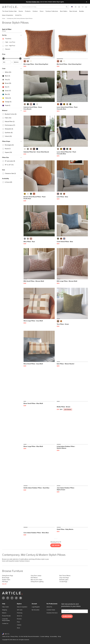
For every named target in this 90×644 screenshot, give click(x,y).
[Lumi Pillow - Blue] (72, 176)
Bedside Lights (64, 580)
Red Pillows (34, 578)
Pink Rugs (5, 582)
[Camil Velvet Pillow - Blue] (72, 221)
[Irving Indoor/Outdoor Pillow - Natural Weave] (72, 429)
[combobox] (72, 7)
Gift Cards (20, 610)
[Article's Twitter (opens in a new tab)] (16, 598)
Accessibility (54, 637)
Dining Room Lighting (37, 582)
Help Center (5, 607)
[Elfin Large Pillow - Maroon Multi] (72, 264)
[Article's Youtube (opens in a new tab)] (21, 598)
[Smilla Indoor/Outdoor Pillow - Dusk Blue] (39, 470)
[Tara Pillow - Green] (72, 303)
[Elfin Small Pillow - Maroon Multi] (39, 264)
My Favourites (36, 610)
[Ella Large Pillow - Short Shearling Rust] (39, 43)
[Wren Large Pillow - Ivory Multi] (39, 303)
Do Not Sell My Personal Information (29, 637)
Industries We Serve (52, 613)
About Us (20, 616)
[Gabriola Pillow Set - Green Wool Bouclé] (39, 131)
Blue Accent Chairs (36, 580)
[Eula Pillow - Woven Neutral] (72, 346)
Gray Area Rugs (64, 578)
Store (18, 628)
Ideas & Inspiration (22, 607)
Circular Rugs (63, 582)
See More (56, 545)
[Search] (43, 7)
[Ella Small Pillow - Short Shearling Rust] (72, 43)
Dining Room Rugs (8, 576)
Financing (20, 613)
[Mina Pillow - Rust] (39, 221)
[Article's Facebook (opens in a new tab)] (12, 598)
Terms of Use (6, 637)
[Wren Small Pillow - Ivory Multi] (39, 346)
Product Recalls (6, 616)
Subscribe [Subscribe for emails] (67, 616)
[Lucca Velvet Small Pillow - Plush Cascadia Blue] (72, 86)
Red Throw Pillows (65, 576)
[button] (76, 7)
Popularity (8, 39)
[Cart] (86, 7)
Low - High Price (10, 46)
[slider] (4, 58)
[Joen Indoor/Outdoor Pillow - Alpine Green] (72, 470)
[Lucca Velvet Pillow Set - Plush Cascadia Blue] (72, 131)
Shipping (5, 610)
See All (4, 584)
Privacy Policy (14, 637)
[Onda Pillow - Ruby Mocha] (72, 512)
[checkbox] (12, 72)
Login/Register (36, 607)
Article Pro (49, 607)
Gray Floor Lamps (36, 576)
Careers (19, 625)
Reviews (19, 619)
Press (18, 622)
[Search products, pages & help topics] (66, 7)
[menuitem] (9, 11)
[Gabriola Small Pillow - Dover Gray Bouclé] (39, 86)
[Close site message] (86, 2)
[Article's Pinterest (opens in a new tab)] (8, 598)
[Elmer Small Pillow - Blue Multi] (39, 386)
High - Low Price (10, 42)
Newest (8, 49)
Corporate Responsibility (6, 620)
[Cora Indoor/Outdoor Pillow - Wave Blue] (39, 512)
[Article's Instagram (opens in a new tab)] (3, 598)
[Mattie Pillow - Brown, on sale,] (72, 386)
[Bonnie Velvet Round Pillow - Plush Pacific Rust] (39, 176)
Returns (4, 613)
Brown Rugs (6, 578)
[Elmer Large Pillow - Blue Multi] (39, 429)
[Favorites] (83, 7)
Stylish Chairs (6, 580)
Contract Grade (51, 610)
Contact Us (5, 624)
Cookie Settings (45, 637)
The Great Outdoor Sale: (33, 2)
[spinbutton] (7, 62)
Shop (59, 637)
